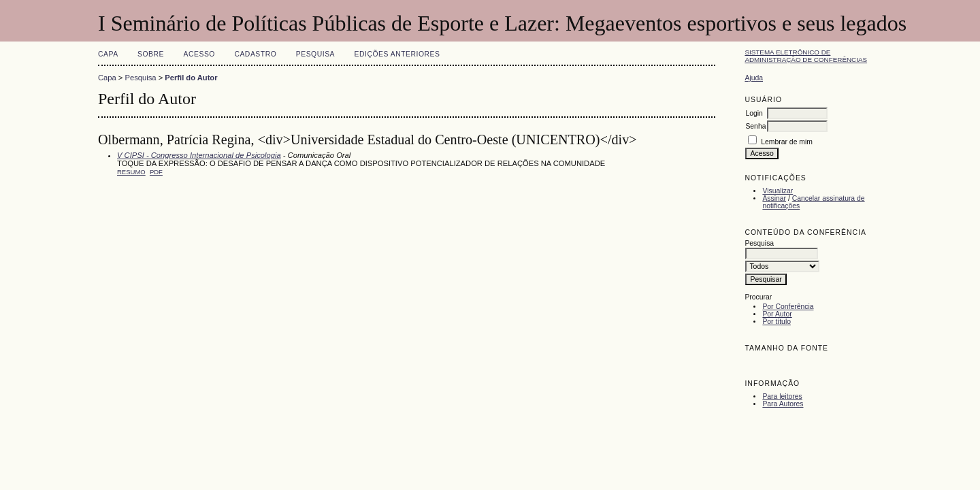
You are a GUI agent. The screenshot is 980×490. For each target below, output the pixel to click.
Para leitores (782, 396)
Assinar (774, 198)
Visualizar (778, 191)
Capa (108, 54)
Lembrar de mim (787, 142)
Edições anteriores (397, 54)
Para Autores (783, 404)
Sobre (151, 54)
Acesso (199, 54)
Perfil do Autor (191, 78)
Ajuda (754, 78)
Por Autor (777, 314)
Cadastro (255, 54)
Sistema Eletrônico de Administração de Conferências (806, 56)
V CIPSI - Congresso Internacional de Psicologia (199, 155)
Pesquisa (315, 54)
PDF (156, 172)
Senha (755, 126)
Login (754, 113)
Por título (777, 322)
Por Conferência (788, 307)
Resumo (131, 172)
